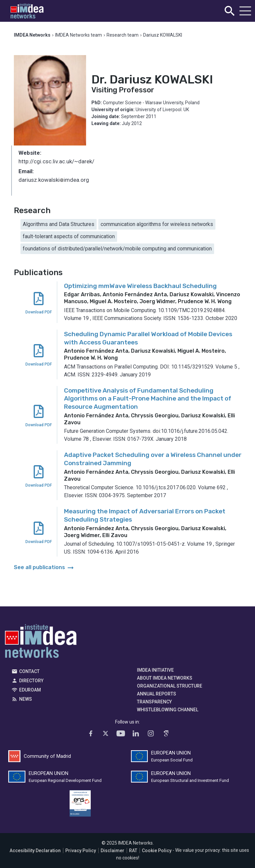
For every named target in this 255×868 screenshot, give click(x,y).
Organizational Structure (170, 686)
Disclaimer (112, 851)
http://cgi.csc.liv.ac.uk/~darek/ (56, 161)
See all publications (44, 567)
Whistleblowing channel (168, 710)
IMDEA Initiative (155, 670)
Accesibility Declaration (35, 851)
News (26, 699)
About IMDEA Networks (165, 678)
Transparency (154, 702)
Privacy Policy (81, 851)
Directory (31, 681)
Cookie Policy (157, 851)
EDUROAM (30, 690)
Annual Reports (157, 694)
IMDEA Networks (41, 643)
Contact (29, 671)
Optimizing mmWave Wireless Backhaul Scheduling (140, 286)
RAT (133, 851)
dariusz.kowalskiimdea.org (54, 180)
